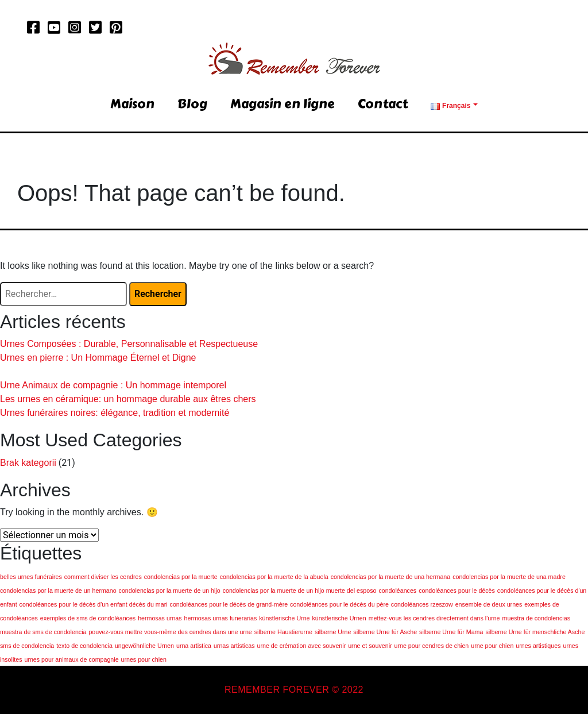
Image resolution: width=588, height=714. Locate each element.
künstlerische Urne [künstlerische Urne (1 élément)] (284, 618)
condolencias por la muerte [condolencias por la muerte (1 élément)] (181, 577)
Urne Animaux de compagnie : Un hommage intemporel (113, 385)
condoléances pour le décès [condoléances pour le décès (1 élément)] (457, 591)
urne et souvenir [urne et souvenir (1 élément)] (370, 646)
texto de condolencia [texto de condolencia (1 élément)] (84, 646)
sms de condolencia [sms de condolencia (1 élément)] (27, 646)
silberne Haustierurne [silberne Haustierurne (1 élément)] (283, 632)
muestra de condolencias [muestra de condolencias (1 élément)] (536, 618)
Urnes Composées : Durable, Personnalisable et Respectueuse (129, 344)
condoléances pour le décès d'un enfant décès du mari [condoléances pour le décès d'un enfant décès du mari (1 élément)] (94, 604)
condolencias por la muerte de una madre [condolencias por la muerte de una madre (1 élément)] (509, 577)
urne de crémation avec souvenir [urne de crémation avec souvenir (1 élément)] (302, 646)
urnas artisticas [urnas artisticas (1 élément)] (234, 646)
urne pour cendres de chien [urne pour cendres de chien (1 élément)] (432, 646)
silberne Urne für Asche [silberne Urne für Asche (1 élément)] (385, 632)
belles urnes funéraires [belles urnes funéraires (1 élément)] (31, 577)
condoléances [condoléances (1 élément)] (397, 591)
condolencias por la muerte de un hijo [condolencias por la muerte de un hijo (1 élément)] (170, 591)
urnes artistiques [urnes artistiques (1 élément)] (538, 646)
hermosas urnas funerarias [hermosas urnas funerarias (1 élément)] (221, 618)
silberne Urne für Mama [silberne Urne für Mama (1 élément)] (451, 632)
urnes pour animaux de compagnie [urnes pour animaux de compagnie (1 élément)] (71, 659)
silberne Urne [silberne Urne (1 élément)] (333, 632)
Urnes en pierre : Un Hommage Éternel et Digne (98, 358)
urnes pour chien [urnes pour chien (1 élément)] (144, 659)
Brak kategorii (28, 463)
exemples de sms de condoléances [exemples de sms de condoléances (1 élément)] (88, 618)
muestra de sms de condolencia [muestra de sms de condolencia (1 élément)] (43, 632)
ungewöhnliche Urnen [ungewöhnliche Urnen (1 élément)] (144, 646)
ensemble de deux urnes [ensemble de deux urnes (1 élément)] (489, 604)
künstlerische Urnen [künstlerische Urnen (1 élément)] (339, 618)
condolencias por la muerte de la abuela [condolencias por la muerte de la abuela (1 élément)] (274, 577)
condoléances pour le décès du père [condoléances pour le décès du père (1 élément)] (339, 604)
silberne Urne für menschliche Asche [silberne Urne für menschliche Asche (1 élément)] (535, 632)
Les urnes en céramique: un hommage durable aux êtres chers (128, 399)
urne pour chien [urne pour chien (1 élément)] (492, 646)
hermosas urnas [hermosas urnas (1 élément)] (160, 618)
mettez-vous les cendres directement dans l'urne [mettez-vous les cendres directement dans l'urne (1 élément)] (434, 618)
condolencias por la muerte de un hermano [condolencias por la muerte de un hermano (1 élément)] (58, 591)
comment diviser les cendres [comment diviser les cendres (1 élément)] (103, 577)
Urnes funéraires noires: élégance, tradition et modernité (115, 413)
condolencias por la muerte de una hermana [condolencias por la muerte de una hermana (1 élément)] (391, 577)
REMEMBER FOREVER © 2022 (294, 690)
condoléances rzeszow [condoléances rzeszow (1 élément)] (422, 604)
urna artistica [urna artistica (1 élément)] (194, 646)
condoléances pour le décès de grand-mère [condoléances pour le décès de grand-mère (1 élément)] (229, 604)
